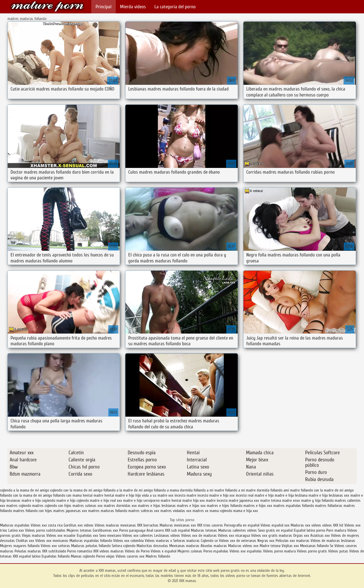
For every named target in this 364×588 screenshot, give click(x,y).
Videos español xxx (276, 525)
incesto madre (185, 495)
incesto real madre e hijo (255, 495)
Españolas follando (56, 556)
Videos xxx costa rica (47, 525)
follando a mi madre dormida (247, 490)
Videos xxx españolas (246, 551)
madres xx (200, 511)
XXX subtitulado (55, 551)
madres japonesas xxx (70, 511)
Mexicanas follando (314, 546)
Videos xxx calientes (138, 535)
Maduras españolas (15, 525)
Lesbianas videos (168, 535)
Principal (104, 7)
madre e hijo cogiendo (38, 500)
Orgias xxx (302, 535)
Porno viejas (105, 556)
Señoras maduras (186, 541)
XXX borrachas (148, 525)
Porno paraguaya (133, 530)
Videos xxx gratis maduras (272, 535)
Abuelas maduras (214, 546)
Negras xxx (266, 541)
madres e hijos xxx (258, 506)
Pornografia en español (242, 525)
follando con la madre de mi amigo (327, 490)
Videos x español (164, 551)
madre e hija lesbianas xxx (329, 495)
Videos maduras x (158, 541)
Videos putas (338, 551)
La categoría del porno (175, 7)
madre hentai (171, 500)
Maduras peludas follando (91, 546)
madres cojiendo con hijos (52, 506)
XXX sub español (177, 530)
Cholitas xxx (25, 541)
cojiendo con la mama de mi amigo (76, 490)
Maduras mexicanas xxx (178, 525)
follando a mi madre (209, 490)
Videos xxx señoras (56, 546)
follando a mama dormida (173, 490)
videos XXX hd (333, 525)
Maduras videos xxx (243, 546)
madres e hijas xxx (191, 506)
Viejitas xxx (290, 546)
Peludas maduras (28, 551)
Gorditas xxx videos (79, 525)
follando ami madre (285, 490)
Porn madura (336, 530)
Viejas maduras (34, 535)
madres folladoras (329, 506)
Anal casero (155, 530)
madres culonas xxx (88, 506)
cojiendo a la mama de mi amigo (24, 490)
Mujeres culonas (190, 551)
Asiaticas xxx (320, 535)
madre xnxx (291, 500)
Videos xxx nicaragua (234, 535)
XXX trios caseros (210, 525)
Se (332, 546)
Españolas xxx (87, 535)
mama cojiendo (221, 511)
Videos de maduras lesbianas (333, 541)
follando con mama (67, 495)
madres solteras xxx (144, 511)
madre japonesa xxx (244, 500)
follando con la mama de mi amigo (26, 495)
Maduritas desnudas (152, 546)
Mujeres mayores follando (20, 546)
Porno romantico (80, 551)
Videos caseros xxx (131, 556)
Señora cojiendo (124, 546)
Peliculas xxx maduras (293, 541)
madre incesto (217, 500)
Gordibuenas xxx (106, 530)
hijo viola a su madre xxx (154, 495)
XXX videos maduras (108, 551)
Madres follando (158, 556)
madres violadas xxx (176, 511)
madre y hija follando (317, 500)
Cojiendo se (209, 541)
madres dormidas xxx (120, 506)
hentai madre (93, 495)
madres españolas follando (294, 506)
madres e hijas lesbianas (157, 506)
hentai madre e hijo (119, 495)
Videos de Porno (137, 551)
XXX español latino (27, 556)
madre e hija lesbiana (291, 495)
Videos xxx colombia (129, 541)
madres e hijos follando (225, 506)
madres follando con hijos (33, 511)
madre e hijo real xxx (106, 500)
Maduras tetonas (204, 530)
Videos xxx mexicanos (52, 541)
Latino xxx (16, 530)
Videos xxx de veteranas (238, 541)
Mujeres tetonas (79, 530)
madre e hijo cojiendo (73, 500)
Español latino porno (309, 530)
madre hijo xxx (194, 500)
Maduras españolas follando (91, 541)
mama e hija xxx (246, 511)
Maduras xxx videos (306, 525)
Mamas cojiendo (83, 556)
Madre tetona (270, 546)
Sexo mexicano (110, 535)
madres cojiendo (19, 506)
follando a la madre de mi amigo (128, 490)
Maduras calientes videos (237, 530)
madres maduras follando (108, 511)
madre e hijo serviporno (141, 500)
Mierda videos (133, 7)
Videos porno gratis (312, 551)
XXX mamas (47, 6)
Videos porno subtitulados (45, 530)
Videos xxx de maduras (199, 535)
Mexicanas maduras (184, 546)
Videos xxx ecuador (62, 535)
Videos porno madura (279, 551)
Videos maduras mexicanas (116, 525)
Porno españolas (216, 551)
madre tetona (271, 500)
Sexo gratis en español (276, 530)
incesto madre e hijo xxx (216, 495)
